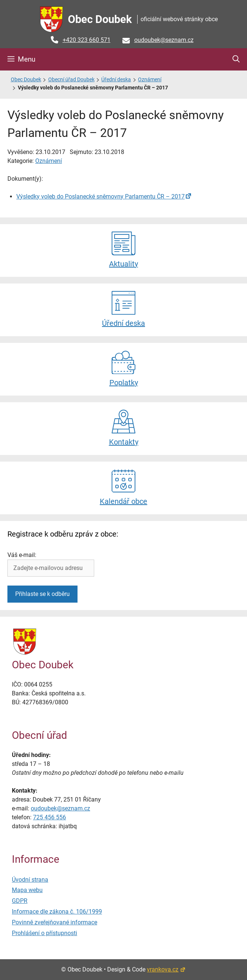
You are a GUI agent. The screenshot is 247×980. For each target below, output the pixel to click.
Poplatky (124, 369)
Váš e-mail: (22, 555)
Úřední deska (116, 80)
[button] (236, 59)
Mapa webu (27, 890)
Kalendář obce (124, 487)
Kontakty (124, 428)
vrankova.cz (166, 969)
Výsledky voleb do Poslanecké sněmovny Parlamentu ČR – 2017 (101, 196)
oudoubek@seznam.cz (164, 40)
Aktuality (124, 250)
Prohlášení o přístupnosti (45, 933)
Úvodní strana (30, 880)
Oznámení (150, 80)
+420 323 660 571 (87, 40)
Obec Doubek (100, 19)
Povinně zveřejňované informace (55, 922)
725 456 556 (50, 817)
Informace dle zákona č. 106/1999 (57, 912)
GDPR (20, 901)
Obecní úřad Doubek (71, 80)
